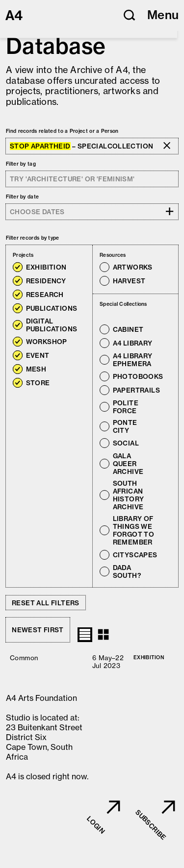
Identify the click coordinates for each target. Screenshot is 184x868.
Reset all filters (46, 603)
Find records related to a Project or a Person (62, 131)
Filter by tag (21, 164)
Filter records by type (33, 238)
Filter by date (22, 197)
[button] (130, 15)
